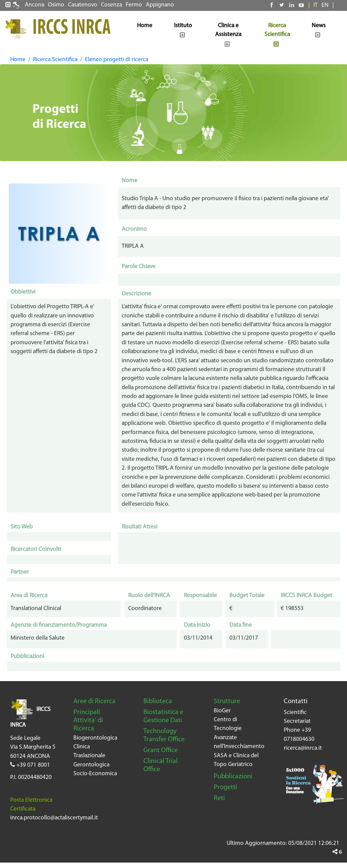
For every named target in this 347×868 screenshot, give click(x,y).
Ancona (34, 5)
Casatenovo (83, 5)
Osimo (56, 5)
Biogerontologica (95, 738)
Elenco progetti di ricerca (117, 60)
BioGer (222, 711)
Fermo (134, 5)
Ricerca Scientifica (55, 60)
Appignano (160, 5)
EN (325, 5)
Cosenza (111, 5)
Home (18, 60)
